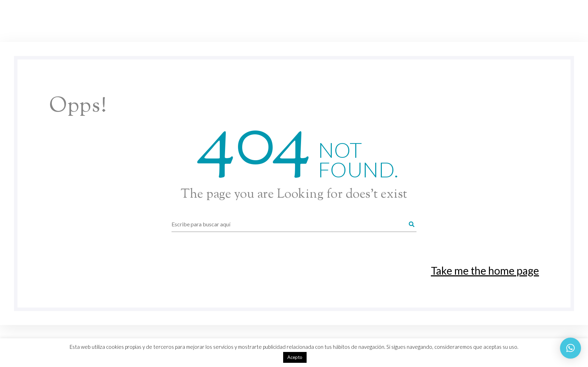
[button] (570, 348)
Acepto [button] (295, 357)
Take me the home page (485, 270)
